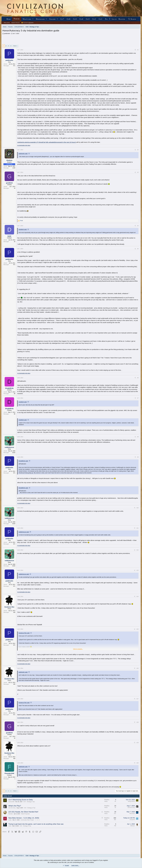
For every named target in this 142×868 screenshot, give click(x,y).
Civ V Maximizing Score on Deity (21, 800)
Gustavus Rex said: (24, 633)
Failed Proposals (25, 814)
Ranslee (11, 814)
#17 (138, 699)
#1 (138, 50)
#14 (138, 596)
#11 (138, 528)
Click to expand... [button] (78, 649)
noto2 (10, 826)
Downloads (40, 19)
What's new (27, 19)
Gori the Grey (12, 808)
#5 (138, 249)
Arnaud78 (132, 820)
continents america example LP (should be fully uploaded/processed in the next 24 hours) (47, 142)
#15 (138, 629)
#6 (138, 378)
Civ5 (75, 19)
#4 (138, 226)
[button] (33, 19)
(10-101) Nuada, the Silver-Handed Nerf (23, 812)
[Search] (132, 19)
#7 (138, 398)
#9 (138, 457)
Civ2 (94, 19)
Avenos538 (11, 802)
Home (9, 19)
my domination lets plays (24, 145)
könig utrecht (131, 801)
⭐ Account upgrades (27, 23)
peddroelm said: (23, 154)
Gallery (53, 19)
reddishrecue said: (24, 532)
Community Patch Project (27, 820)
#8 (138, 437)
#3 (138, 172)
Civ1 (100, 19)
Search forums (16, 23)
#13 (138, 570)
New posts (7, 23)
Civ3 (88, 19)
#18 (138, 722)
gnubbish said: (23, 229)
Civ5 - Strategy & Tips (29, 802)
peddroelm (7, 33)
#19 (138, 743)
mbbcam (133, 826)
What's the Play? (15, 806)
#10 (138, 508)
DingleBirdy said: (23, 461)
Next (15, 46)
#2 (138, 150)
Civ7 (62, 19)
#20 (138, 763)
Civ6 (68, 19)
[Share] (135, 50)
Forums (17, 19)
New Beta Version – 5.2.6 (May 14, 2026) (24, 818)
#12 (138, 550)
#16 (138, 668)
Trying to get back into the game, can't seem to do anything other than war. (36, 824)
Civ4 (81, 19)
